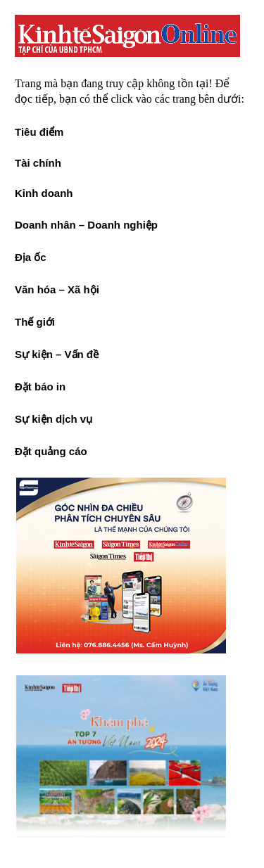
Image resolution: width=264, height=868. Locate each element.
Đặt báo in (40, 387)
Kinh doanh (44, 193)
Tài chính (38, 163)
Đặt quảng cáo (51, 451)
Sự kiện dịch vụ (54, 419)
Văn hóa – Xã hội (57, 289)
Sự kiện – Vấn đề (57, 354)
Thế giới (35, 322)
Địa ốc (31, 257)
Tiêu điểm (39, 132)
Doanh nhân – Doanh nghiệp (86, 225)
